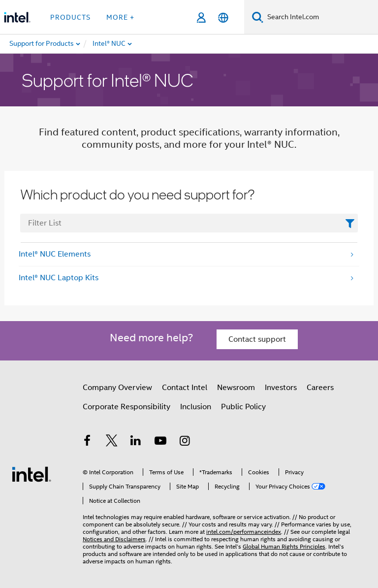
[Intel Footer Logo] (31, 474)
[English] (223, 17)
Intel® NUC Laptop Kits (59, 278)
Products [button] (70, 17)
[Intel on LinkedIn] (136, 442)
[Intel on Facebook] (87, 442)
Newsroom (236, 388)
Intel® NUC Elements (55, 254)
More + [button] (120, 17)
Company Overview (117, 388)
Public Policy (243, 407)
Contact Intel (185, 388)
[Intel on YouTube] (160, 442)
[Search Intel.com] (321, 17)
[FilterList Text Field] (189, 223)
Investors (281, 388)
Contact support (257, 339)
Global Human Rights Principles (284, 546)
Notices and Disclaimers (114, 539)
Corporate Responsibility (126, 407)
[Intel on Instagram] (185, 442)
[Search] (258, 17)
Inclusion (196, 407)
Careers (320, 388)
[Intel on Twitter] (112, 442)
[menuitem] (141, 44)
